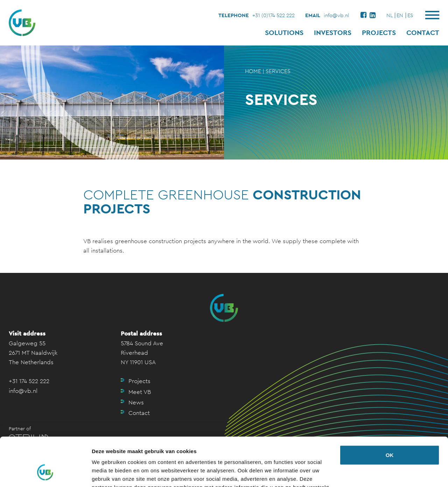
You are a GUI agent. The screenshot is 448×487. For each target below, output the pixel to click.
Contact (423, 33)
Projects (379, 33)
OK (390, 413)
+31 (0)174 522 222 (274, 15)
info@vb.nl (337, 15)
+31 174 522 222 (29, 381)
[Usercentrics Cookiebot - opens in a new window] (45, 473)
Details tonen (108, 473)
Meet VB (140, 392)
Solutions (284, 33)
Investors (333, 33)
